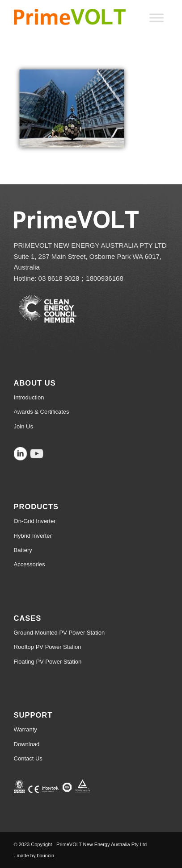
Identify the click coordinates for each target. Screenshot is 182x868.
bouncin (46, 856)
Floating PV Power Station (48, 662)
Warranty (25, 729)
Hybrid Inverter (33, 536)
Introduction (29, 397)
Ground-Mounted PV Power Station (59, 633)
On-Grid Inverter (35, 521)
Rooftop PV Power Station (48, 647)
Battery (23, 550)
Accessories (30, 564)
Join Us (23, 426)
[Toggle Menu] (157, 18)
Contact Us (28, 758)
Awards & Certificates (42, 412)
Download (27, 744)
